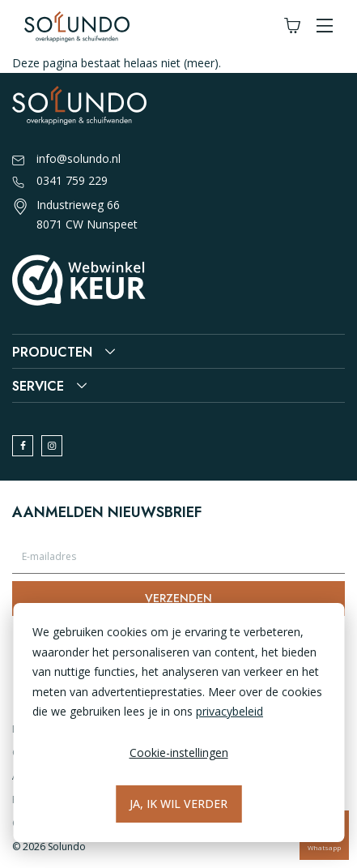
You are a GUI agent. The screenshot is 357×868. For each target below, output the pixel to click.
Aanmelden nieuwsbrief (107, 512)
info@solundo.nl (66, 160)
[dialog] (178, 723)
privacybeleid (229, 711)
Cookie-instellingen (179, 753)
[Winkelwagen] (292, 26)
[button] (325, 26)
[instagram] (52, 446)
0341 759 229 (60, 182)
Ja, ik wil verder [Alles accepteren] (178, 804)
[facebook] (23, 446)
